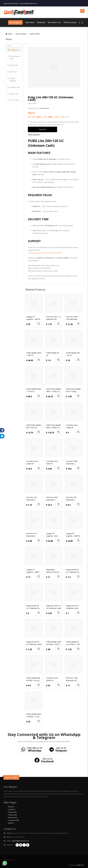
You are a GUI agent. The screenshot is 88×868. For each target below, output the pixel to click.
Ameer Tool (13, 94)
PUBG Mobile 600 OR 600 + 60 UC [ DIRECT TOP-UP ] (33, 679)
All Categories (15, 22)
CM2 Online (30, 22)
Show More (14, 100)
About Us (11, 807)
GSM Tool (80, 865)
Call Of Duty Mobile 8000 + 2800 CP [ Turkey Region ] (54, 426)
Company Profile (14, 820)
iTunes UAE (13, 65)
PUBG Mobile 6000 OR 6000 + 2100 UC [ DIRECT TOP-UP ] (34, 715)
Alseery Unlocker (12, 80)
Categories (13, 50)
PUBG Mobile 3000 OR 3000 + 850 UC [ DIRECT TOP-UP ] (54, 643)
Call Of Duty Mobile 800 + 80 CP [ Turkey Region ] (34, 426)
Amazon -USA (14, 87)
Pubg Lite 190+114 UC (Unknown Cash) (54, 607)
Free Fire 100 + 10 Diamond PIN (53, 318)
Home (10, 34)
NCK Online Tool (54, 22)
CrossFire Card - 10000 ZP (72, 426)
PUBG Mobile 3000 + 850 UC (34, 354)
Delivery (11, 823)
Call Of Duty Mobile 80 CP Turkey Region (73, 390)
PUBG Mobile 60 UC (53, 354)
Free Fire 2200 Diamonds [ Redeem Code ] (52, 499)
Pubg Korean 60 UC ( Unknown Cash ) (73, 571)
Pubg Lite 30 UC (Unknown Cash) (72, 607)
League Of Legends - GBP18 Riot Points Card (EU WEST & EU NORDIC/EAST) (33, 318)
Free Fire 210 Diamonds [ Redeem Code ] (32, 535)
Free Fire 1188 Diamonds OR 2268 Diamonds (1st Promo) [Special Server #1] (73, 679)
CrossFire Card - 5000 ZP (52, 462)
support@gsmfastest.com (29, 3)
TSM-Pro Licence (70, 22)
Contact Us (12, 809)
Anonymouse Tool (13, 57)
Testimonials (12, 812)
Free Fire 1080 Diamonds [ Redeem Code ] (72, 462)
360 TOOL (12, 72)
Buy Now (42, 129)
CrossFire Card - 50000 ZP (52, 679)
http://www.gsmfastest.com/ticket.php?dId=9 (45, 253)
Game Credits (35, 34)
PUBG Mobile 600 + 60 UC (73, 354)
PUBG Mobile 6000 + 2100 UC (34, 390)
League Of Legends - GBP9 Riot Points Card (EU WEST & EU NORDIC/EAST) (33, 571)
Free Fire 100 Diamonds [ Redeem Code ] (32, 499)
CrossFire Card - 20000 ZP (33, 462)
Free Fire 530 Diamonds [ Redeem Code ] (72, 499)
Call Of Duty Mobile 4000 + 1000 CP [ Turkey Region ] (54, 390)
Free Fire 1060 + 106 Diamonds (72, 318)
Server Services (22, 34)
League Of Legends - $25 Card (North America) (52, 535)
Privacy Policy (12, 815)
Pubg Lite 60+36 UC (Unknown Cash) (34, 643)
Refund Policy (13, 818)
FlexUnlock (41, 22)
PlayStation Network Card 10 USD (53, 571)
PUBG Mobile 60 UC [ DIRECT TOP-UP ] (73, 643)
